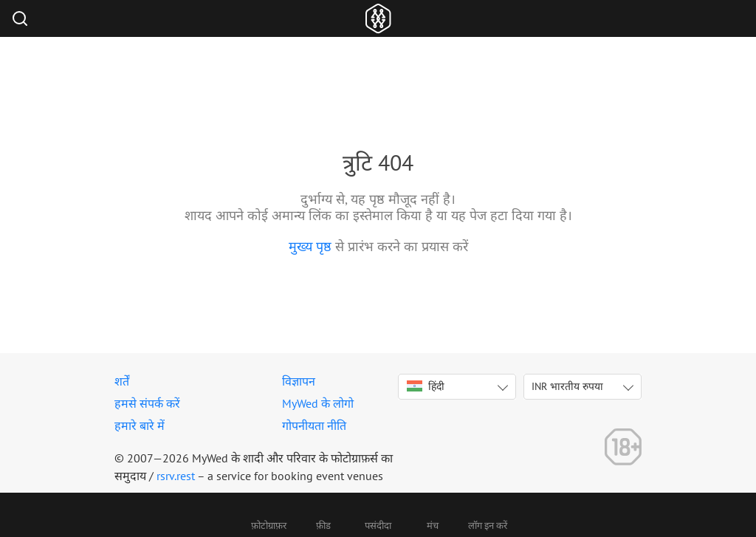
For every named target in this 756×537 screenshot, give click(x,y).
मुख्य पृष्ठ (310, 246)
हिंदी (426, 386)
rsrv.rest (176, 476)
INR (567, 386)
